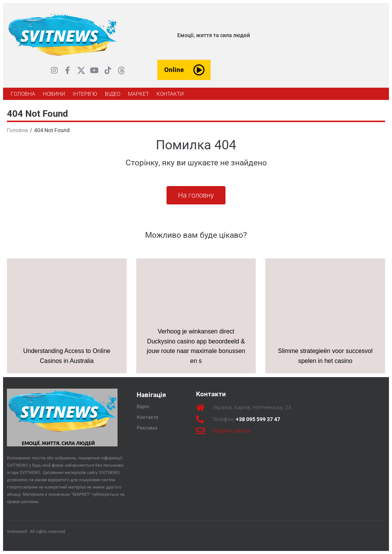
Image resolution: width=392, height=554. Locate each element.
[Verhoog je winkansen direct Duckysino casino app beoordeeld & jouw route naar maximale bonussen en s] (196, 316)
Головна (17, 130)
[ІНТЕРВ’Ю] (85, 94)
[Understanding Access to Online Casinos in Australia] (67, 316)
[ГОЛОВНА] (23, 94)
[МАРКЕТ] (138, 94)
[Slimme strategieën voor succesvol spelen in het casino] (325, 316)
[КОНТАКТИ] (170, 94)
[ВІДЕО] (113, 94)
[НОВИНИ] (54, 94)
